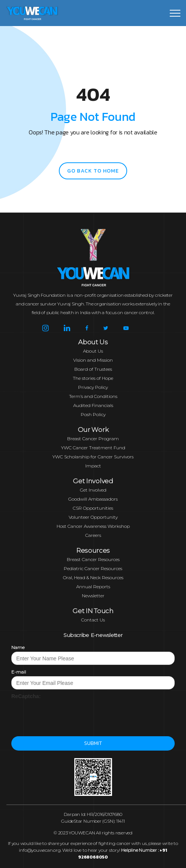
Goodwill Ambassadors (93, 499)
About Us (93, 351)
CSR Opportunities (93, 508)
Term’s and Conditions (93, 396)
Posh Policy (93, 414)
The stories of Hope (93, 378)
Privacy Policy (93, 387)
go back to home (93, 171)
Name (18, 647)
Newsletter (93, 596)
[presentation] (69, 715)
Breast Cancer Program (93, 439)
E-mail (19, 672)
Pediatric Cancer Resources (93, 568)
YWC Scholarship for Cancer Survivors (93, 457)
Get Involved (93, 490)
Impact (93, 466)
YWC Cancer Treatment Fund (93, 448)
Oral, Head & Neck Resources (93, 577)
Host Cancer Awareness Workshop (93, 526)
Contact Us (93, 620)
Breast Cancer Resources (93, 559)
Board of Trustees (93, 369)
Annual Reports (93, 587)
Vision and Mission (93, 360)
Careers (93, 535)
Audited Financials (93, 405)
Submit (93, 743)
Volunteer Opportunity (93, 517)
